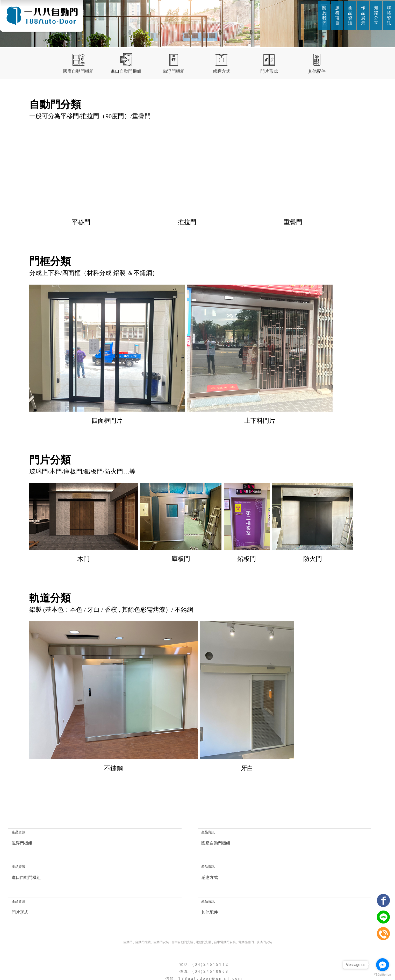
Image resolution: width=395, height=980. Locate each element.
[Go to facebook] (383, 965)
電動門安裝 (204, 909)
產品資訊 (350, 15)
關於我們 (324, 15)
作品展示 (363, 15)
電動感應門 (246, 909)
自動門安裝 (161, 909)
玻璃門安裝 (264, 909)
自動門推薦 (143, 909)
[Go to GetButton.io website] (383, 975)
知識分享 (376, 15)
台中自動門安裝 (182, 909)
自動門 (128, 909)
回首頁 (136, 966)
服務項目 (337, 15)
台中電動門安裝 (225, 909)
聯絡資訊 (389, 15)
